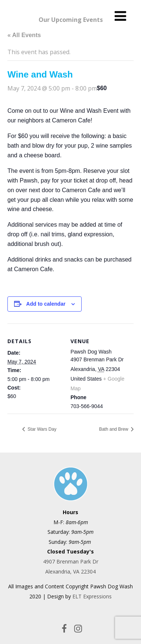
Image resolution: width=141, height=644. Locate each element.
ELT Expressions (92, 596)
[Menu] (120, 16)
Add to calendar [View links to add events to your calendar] (46, 304)
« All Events (24, 35)
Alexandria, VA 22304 (70, 571)
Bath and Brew (114, 429)
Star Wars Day (41, 429)
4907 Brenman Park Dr (71, 561)
